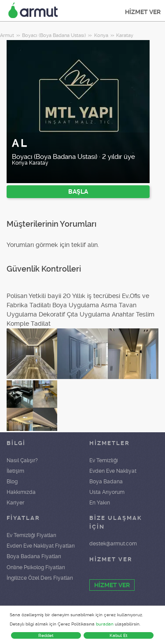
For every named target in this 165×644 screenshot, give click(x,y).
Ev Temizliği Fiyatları (31, 535)
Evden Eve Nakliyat (113, 471)
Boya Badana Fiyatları (34, 556)
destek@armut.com (113, 544)
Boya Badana (106, 482)
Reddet (46, 635)
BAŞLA (78, 191)
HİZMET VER (143, 12)
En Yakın (100, 503)
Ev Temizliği (104, 460)
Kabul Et (119, 635)
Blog (12, 482)
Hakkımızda (21, 492)
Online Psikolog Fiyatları (36, 567)
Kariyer (15, 503)
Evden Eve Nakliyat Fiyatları (41, 546)
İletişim (15, 471)
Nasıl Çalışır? (22, 460)
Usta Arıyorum (107, 492)
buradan (105, 624)
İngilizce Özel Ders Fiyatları (40, 578)
